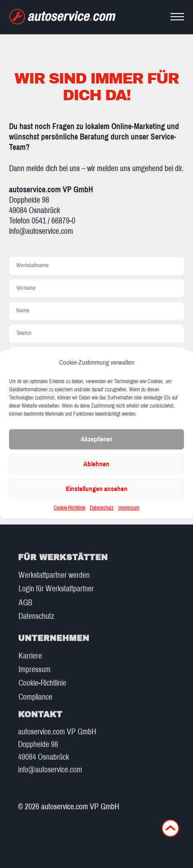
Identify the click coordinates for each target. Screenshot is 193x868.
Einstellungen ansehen (97, 489)
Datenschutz (102, 508)
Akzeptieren (97, 439)
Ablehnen (96, 464)
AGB (25, 603)
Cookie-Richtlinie (69, 508)
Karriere (30, 656)
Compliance (35, 697)
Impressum (129, 508)
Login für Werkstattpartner (56, 589)
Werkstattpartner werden (54, 575)
